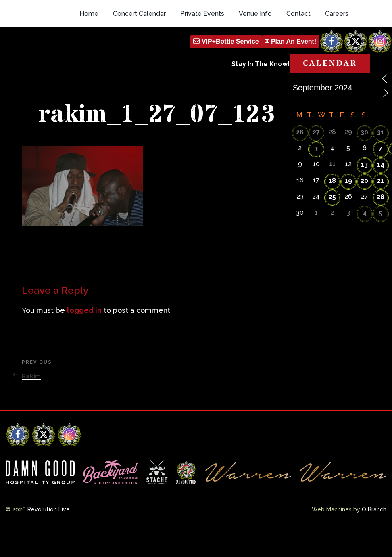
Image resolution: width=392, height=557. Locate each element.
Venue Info (255, 49)
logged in (84, 338)
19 (348, 208)
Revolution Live (49, 537)
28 (381, 225)
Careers (337, 49)
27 (316, 160)
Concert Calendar (139, 49)
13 (364, 192)
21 (381, 208)
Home (89, 49)
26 (300, 160)
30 (364, 160)
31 (381, 160)
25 (332, 225)
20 (364, 208)
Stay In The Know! (261, 100)
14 (381, 192)
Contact (298, 49)
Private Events (202, 49)
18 (332, 208)
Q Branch (374, 537)
